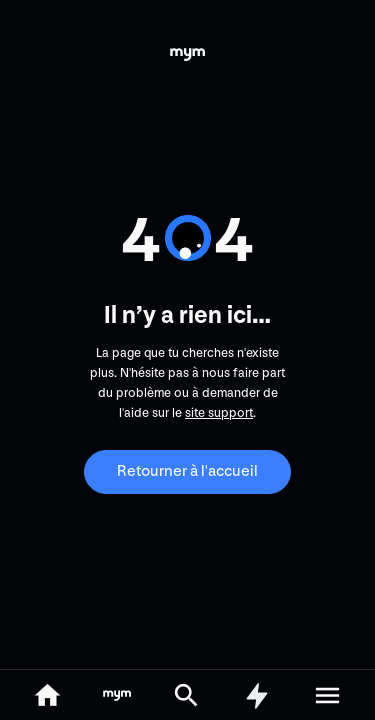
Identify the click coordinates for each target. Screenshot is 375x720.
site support (219, 413)
